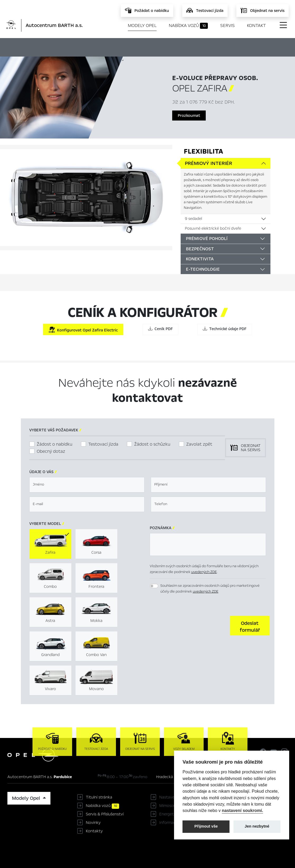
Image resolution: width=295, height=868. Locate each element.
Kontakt (256, 26)
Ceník (181, 47)
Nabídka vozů (188, 26)
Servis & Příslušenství (105, 814)
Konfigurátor (150, 47)
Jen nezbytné (257, 826)
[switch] (154, 586)
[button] (250, 626)
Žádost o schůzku (152, 444)
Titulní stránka (99, 797)
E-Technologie (203, 269)
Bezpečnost (200, 249)
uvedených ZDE (204, 572)
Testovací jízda (103, 444)
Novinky (93, 823)
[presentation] (190, 625)
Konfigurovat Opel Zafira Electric (83, 330)
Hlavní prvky (111, 47)
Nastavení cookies (176, 797)
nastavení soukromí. (243, 810)
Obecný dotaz (51, 451)
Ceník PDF (160, 329)
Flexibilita (203, 151)
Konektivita (200, 259)
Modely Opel (142, 26)
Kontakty (94, 831)
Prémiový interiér (209, 163)
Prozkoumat (189, 116)
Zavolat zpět (199, 444)
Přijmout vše (206, 826)
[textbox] (87, 485)
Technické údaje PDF (225, 329)
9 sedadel (193, 219)
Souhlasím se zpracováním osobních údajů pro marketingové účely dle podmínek (210, 589)
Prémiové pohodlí (207, 239)
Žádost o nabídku (55, 444)
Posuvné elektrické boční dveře (213, 228)
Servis (228, 26)
